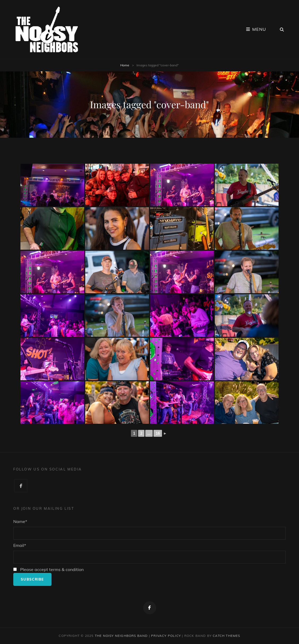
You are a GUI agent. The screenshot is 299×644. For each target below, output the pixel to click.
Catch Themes (226, 636)
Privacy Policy (166, 636)
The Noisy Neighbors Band (121, 636)
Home (125, 65)
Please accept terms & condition (48, 569)
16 (158, 433)
